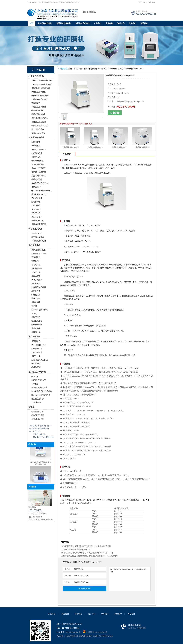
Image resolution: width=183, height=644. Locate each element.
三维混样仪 (36, 213)
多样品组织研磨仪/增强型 (42, 81)
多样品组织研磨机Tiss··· (95, 147)
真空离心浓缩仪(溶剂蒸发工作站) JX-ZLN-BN (41, 466)
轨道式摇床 (36, 328)
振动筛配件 (36, 367)
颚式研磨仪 (36, 209)
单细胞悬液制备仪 (39, 241)
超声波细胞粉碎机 (39, 250)
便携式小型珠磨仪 (39, 172)
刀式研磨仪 (36, 206)
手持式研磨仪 (37, 179)
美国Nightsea (36, 403)
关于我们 (142, 2)
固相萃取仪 (36, 284)
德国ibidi (35, 376)
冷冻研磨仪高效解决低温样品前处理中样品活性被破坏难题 (86, 546)
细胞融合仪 (36, 291)
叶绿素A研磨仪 (37, 161)
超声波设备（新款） (40, 254)
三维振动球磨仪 (38, 221)
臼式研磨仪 (36, 142)
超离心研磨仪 (37, 217)
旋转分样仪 (36, 202)
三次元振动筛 (37, 352)
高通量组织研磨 (98, 636)
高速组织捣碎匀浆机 (40, 118)
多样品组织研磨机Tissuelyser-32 (131, 69)
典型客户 (118, 614)
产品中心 (98, 23)
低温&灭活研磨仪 (38, 133)
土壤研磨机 (36, 146)
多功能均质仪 (37, 153)
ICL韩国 (35, 384)
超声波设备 (36, 356)
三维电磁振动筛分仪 (40, 360)
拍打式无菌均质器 (39, 176)
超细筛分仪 (36, 341)
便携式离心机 (37, 187)
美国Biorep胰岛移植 (39, 388)
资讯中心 (121, 23)
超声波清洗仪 (37, 269)
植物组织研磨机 (38, 415)
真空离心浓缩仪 (38, 237)
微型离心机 (36, 332)
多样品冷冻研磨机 (82, 23)
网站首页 (131, 614)
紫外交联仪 (36, 295)
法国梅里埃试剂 (38, 399)
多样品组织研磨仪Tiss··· (71, 147)
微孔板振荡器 (37, 321)
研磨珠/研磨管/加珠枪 (40, 126)
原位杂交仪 (36, 276)
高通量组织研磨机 (64, 23)
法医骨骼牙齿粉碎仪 (40, 194)
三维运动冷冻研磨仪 (40, 99)
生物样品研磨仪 (38, 412)
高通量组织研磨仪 (39, 107)
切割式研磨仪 (37, 198)
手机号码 (68, 576)
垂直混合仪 (36, 257)
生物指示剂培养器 (39, 287)
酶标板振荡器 (37, 325)
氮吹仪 (34, 306)
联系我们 (152, 2)
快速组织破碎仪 (38, 111)
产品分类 (41, 70)
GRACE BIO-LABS (39, 380)
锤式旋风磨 (36, 157)
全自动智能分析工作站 (40, 183)
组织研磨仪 (109, 636)
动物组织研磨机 (38, 419)
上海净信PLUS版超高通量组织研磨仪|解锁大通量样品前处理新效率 (90, 556)
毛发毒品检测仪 (38, 164)
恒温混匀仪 (36, 317)
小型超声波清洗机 (72, 636)
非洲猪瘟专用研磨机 (40, 224)
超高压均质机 (37, 233)
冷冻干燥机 (36, 298)
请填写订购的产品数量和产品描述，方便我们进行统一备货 (130, 579)
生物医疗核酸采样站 (40, 310)
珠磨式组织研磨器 (39, 150)
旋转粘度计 (36, 261)
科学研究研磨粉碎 (92, 69)
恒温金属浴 (36, 302)
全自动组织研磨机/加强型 (42, 84)
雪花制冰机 (36, 265)
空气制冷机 (36, 272)
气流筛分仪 (36, 364)
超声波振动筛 (37, 349)
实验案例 (109, 23)
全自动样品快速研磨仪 (40, 96)
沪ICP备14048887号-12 (74, 632)
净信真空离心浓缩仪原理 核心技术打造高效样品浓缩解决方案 (87, 553)
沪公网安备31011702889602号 (95, 632)
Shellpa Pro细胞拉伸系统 (41, 395)
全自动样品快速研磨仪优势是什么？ (76, 549)
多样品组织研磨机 (45, 23)
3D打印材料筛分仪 (39, 345)
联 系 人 (68, 569)
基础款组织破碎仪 (39, 122)
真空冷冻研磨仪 (38, 129)
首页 (31, 23)
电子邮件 (68, 582)
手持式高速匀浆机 (39, 114)
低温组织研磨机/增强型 (41, 88)
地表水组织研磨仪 (39, 168)
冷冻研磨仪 (36, 103)
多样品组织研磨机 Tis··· (142, 147)
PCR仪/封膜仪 (37, 280)
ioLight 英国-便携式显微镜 (42, 391)
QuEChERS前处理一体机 (41, 191)
